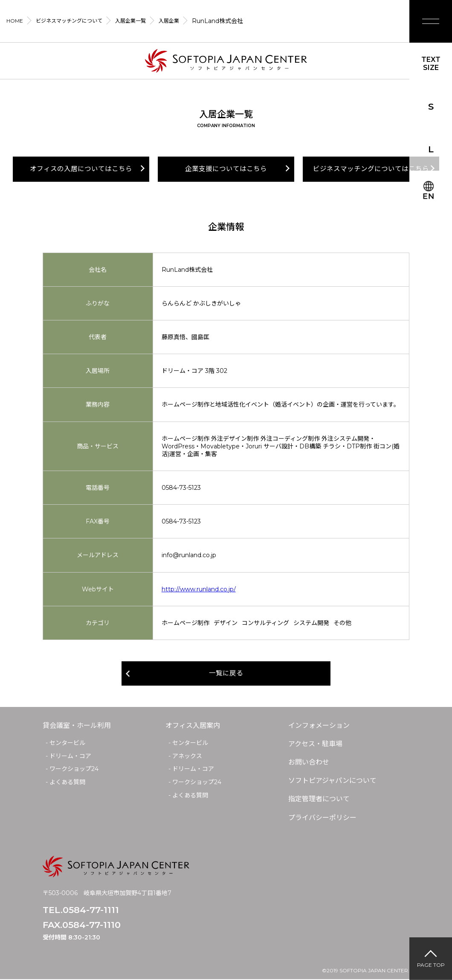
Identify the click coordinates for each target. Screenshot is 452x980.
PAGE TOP (431, 965)
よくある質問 (67, 782)
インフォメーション (319, 726)
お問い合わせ (309, 763)
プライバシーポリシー (322, 818)
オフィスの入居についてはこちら (81, 169)
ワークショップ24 (74, 770)
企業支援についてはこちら (226, 169)
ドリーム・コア (70, 756)
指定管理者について (319, 800)
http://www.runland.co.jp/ (199, 589)
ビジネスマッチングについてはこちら (371, 169)
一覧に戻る (226, 674)
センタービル (67, 743)
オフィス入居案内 (193, 726)
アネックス (187, 756)
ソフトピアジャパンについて (332, 781)
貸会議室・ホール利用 (77, 726)
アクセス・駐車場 (315, 744)
